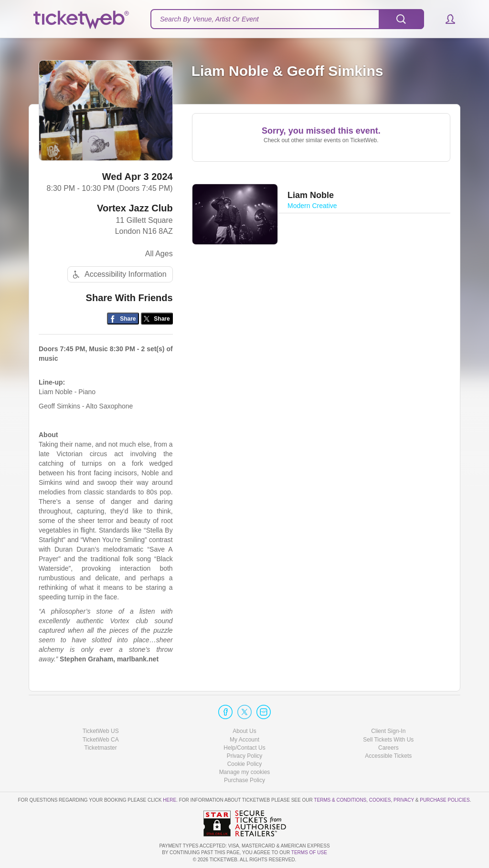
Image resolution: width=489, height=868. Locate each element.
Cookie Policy (245, 764)
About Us (244, 731)
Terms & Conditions (340, 800)
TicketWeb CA (101, 740)
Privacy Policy (245, 756)
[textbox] (287, 19)
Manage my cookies (245, 772)
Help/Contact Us (244, 748)
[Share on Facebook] (123, 319)
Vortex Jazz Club (135, 208)
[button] (446, 19)
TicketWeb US (101, 731)
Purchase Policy (244, 780)
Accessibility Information (118, 275)
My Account (244, 740)
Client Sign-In (388, 731)
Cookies (380, 800)
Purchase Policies (445, 800)
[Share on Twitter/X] (157, 319)
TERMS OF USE (309, 852)
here (170, 800)
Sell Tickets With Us (388, 740)
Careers (388, 748)
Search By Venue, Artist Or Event (209, 19)
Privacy (404, 800)
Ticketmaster (101, 748)
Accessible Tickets (388, 756)
